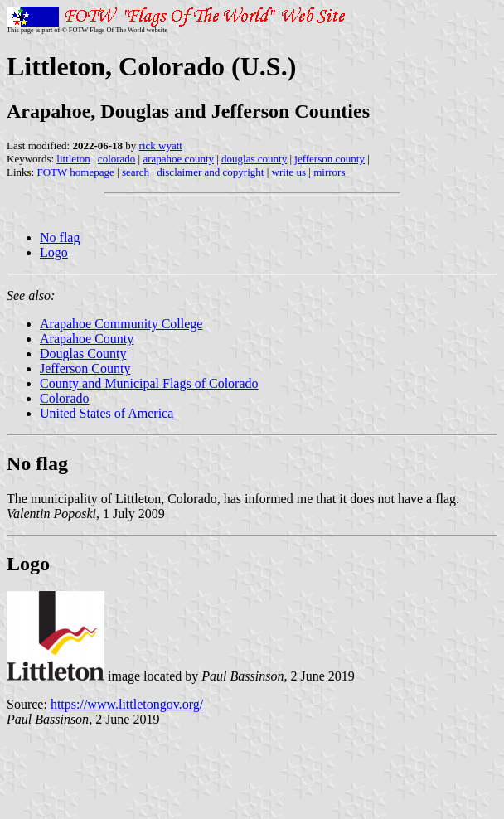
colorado (116, 159)
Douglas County (83, 354)
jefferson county (330, 159)
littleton (73, 159)
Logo (54, 252)
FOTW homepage (75, 172)
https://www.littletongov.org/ (127, 704)
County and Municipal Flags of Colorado (149, 383)
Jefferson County (85, 368)
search (136, 172)
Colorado (65, 398)
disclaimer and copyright (210, 172)
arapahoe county (178, 159)
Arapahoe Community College (121, 324)
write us (289, 172)
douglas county (254, 159)
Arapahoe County (87, 339)
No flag (60, 237)
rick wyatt (161, 145)
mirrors (329, 172)
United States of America (107, 413)
